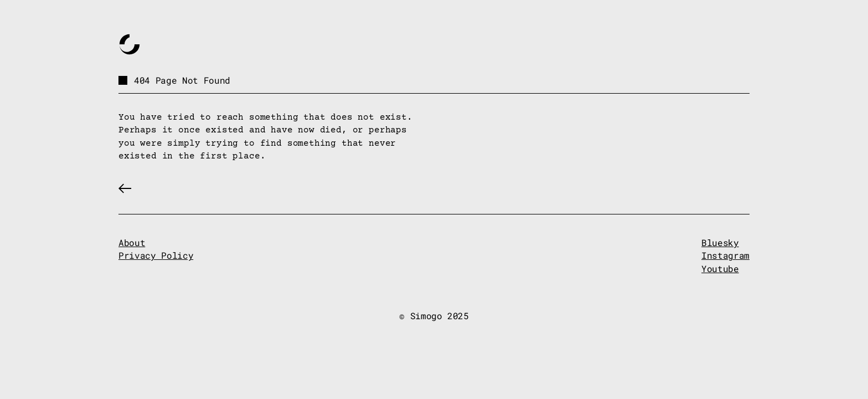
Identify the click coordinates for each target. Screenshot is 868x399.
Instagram (725, 255)
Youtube (720, 269)
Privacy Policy (156, 255)
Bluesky (720, 243)
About (132, 243)
